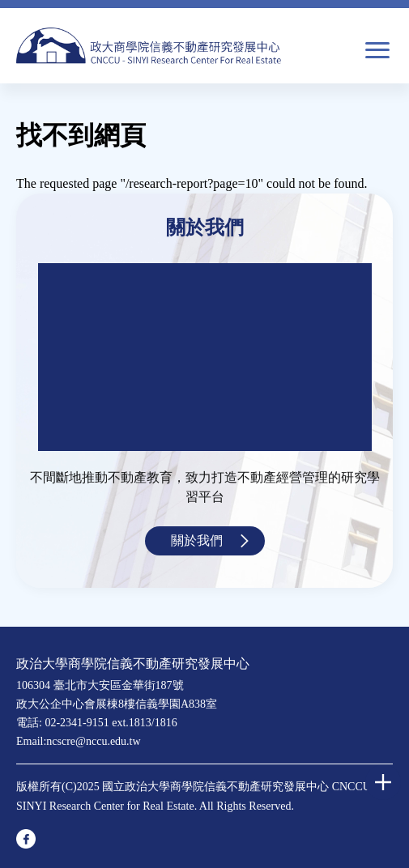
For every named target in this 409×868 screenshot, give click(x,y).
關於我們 (197, 540)
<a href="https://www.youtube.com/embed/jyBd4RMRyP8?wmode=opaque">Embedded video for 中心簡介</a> (205, 357)
